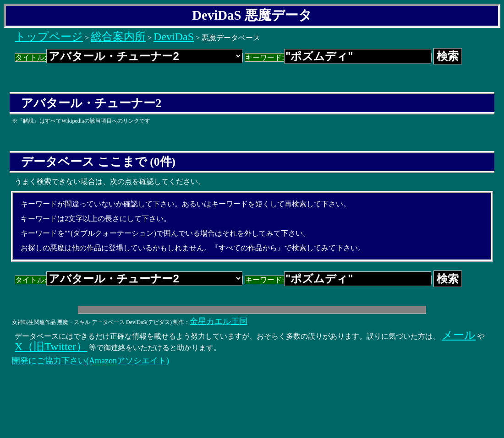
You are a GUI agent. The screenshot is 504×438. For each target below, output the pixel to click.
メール (459, 335)
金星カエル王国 (219, 321)
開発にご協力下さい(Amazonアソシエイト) (90, 361)
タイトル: (129, 57)
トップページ (49, 37)
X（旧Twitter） (51, 346)
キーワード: (338, 57)
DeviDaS (174, 37)
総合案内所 (118, 37)
